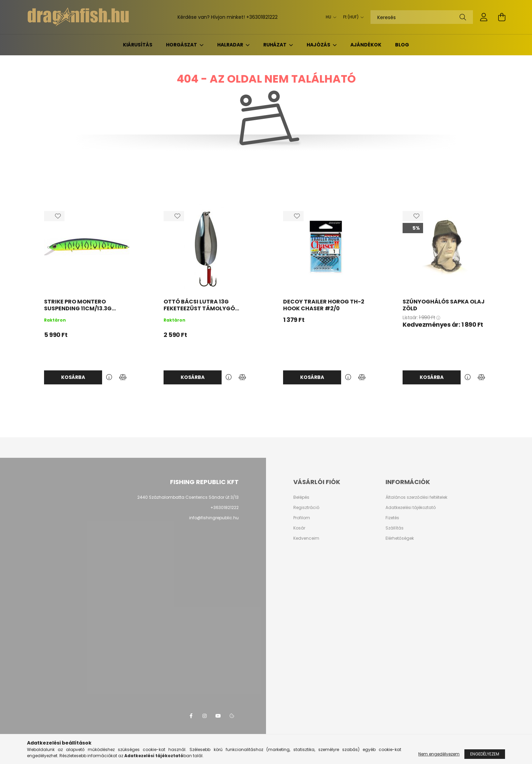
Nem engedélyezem (439, 754)
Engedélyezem (485, 754)
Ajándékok (366, 45)
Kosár (299, 528)
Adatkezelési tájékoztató (411, 508)
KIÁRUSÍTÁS (138, 45)
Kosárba (73, 377)
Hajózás (319, 45)
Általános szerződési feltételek (416, 497)
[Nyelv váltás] (329, 17)
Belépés (301, 497)
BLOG (402, 45)
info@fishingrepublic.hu (214, 518)
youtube (218, 716)
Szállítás (395, 528)
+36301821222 (262, 17)
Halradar (231, 45)
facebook (191, 716)
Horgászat (182, 45)
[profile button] (484, 17)
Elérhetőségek (400, 538)
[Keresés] (422, 17)
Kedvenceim (306, 538)
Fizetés (392, 518)
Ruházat (275, 45)
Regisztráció (306, 508)
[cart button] (502, 17)
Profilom (302, 518)
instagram (205, 716)
